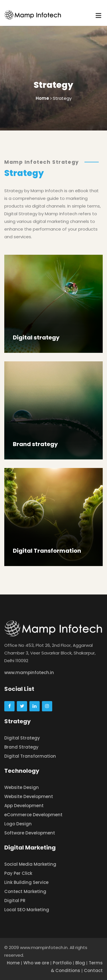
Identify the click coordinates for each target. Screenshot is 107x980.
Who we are (36, 963)
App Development (24, 806)
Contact (93, 970)
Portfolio (62, 963)
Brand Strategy (21, 747)
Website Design (22, 787)
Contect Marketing (25, 891)
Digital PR (15, 901)
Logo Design (18, 824)
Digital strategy (36, 337)
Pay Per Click (18, 873)
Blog (80, 963)
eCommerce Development (33, 815)
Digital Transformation (47, 551)
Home (13, 963)
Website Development (29, 796)
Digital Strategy (22, 738)
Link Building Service (26, 882)
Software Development (30, 833)
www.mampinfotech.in (29, 673)
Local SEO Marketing (27, 910)
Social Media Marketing (30, 864)
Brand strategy (35, 444)
